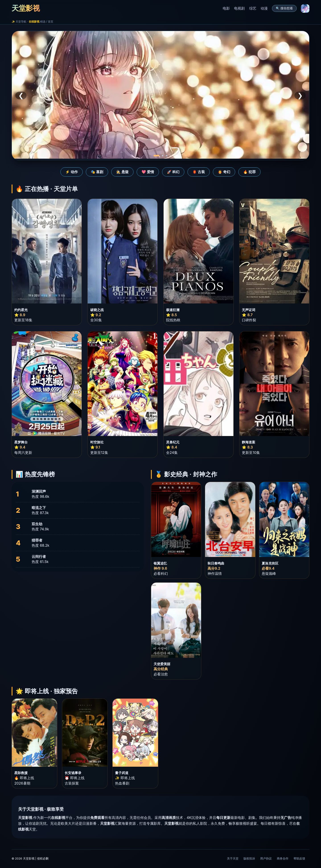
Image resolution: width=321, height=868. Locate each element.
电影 (226, 8)
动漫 (264, 8)
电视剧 (239, 8)
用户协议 (266, 859)
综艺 (253, 8)
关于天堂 (233, 859)
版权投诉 (249, 859)
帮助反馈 (299, 859)
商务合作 (283, 859)
